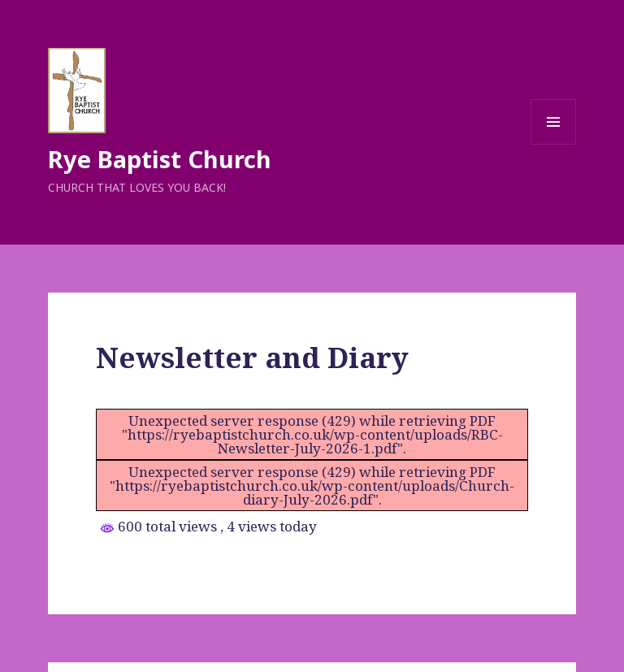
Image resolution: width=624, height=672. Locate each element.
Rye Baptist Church (160, 159)
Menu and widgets (554, 144)
